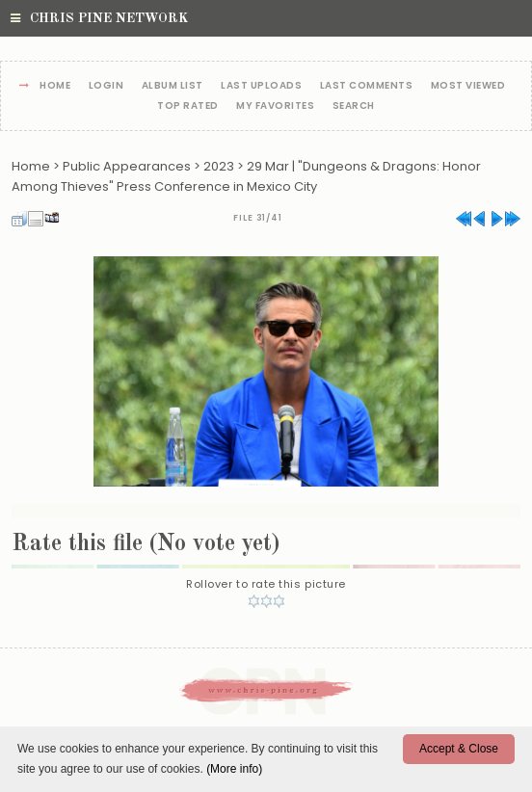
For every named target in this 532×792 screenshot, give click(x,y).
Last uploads (261, 86)
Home (55, 86)
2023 (219, 166)
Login (106, 86)
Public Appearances (127, 166)
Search (354, 106)
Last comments (367, 86)
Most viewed (468, 86)
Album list (173, 86)
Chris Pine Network (99, 18)
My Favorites (275, 106)
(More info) (234, 769)
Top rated (188, 106)
